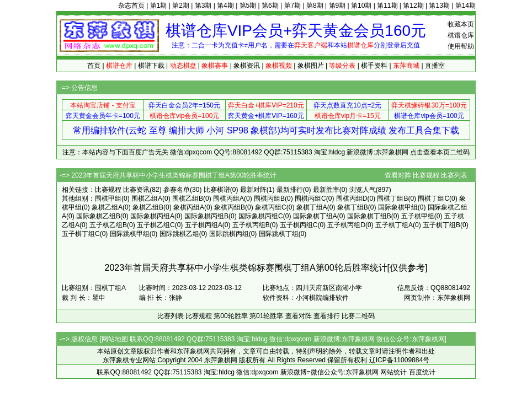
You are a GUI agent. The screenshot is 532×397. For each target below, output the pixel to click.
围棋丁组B (392, 198)
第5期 (248, 6)
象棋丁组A (312, 207)
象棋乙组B (148, 207)
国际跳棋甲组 (130, 234)
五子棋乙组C (156, 225)
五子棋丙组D (346, 225)
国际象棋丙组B (206, 216)
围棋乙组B (188, 198)
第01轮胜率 (266, 316)
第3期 (203, 6)
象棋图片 (311, 66)
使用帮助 (461, 46)
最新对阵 (253, 190)
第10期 (361, 6)
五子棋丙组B (251, 225)
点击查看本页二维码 (440, 152)
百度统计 (422, 372)
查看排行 (327, 316)
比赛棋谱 (217, 190)
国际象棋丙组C (261, 216)
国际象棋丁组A (315, 216)
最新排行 (290, 190)
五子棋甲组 (418, 216)
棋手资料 (374, 66)
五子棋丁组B (441, 225)
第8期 (315, 6)
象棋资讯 (247, 66)
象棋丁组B (353, 207)
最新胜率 (326, 190)
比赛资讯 (136, 190)
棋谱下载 (151, 66)
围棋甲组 (108, 198)
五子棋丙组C (299, 225)
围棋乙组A (147, 198)
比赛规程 (426, 175)
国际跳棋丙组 (229, 234)
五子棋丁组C (81, 234)
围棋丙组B (269, 198)
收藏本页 (461, 24)
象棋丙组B (230, 207)
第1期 (159, 6)
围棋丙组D (352, 198)
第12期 (413, 6)
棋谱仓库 (461, 35)
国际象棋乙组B (98, 216)
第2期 (181, 6)
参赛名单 (177, 190)
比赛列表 (454, 175)
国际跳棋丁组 (279, 234)
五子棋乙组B (108, 225)
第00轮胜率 (230, 316)
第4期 (225, 6)
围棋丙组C (310, 198)
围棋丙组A (228, 198)
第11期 (387, 6)
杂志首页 (131, 6)
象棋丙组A (189, 207)
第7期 (293, 6)
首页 (94, 66)
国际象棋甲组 (398, 207)
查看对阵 (398, 175)
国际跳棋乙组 (179, 234)
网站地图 (115, 339)
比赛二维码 (358, 316)
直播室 (435, 66)
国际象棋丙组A (152, 216)
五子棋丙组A (204, 225)
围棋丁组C (433, 198)
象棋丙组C (271, 207)
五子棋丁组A (394, 225)
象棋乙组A (107, 207)
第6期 (270, 6)
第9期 (337, 6)
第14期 (466, 6)
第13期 (439, 6)
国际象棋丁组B (369, 216)
